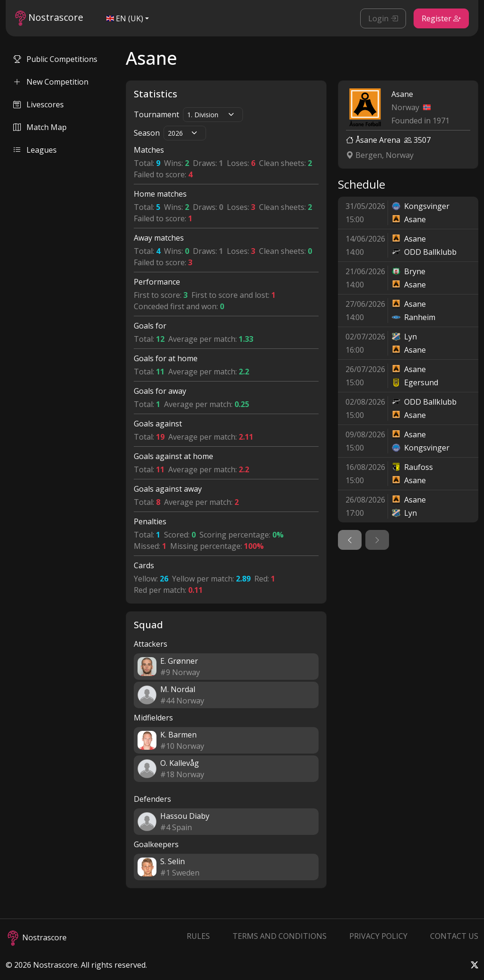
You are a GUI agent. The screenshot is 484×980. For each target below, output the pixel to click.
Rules (198, 936)
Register (441, 18)
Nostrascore (49, 18)
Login (383, 18)
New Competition (51, 82)
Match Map (40, 127)
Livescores (39, 104)
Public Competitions (55, 59)
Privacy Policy (378, 936)
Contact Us (454, 936)
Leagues (35, 150)
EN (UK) (125, 18)
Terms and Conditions (280, 936)
